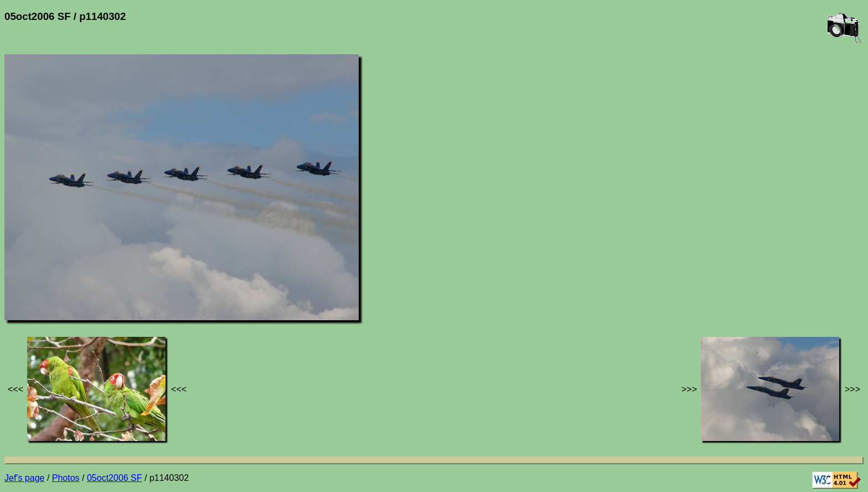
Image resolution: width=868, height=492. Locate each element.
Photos (66, 478)
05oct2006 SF (115, 478)
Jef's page (24, 478)
